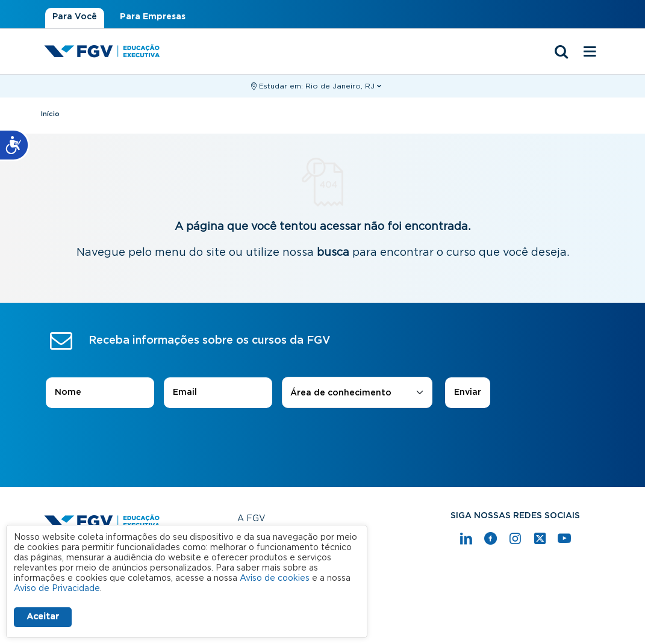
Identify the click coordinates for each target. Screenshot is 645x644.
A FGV (251, 519)
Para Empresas (153, 17)
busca (333, 253)
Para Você (75, 17)
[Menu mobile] (590, 52)
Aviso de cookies (275, 578)
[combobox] (357, 393)
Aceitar (43, 617)
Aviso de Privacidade (57, 589)
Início (50, 114)
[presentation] (323, 442)
